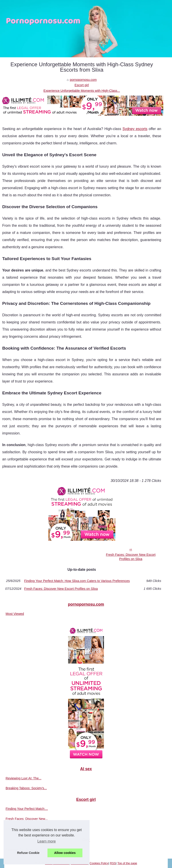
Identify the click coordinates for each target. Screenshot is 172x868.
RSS (113, 863)
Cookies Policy (99, 863)
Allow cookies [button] (65, 853)
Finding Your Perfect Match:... (27, 809)
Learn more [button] (47, 841)
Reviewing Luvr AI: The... (24, 778)
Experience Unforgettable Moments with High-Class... (82, 91)
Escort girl (82, 85)
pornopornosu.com (83, 80)
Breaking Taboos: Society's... (26, 788)
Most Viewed (15, 614)
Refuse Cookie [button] (28, 853)
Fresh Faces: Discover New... (27, 819)
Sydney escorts (135, 129)
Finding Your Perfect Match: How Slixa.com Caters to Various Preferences (77, 581)
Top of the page (127, 863)
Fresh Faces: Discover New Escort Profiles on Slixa (131, 557)
